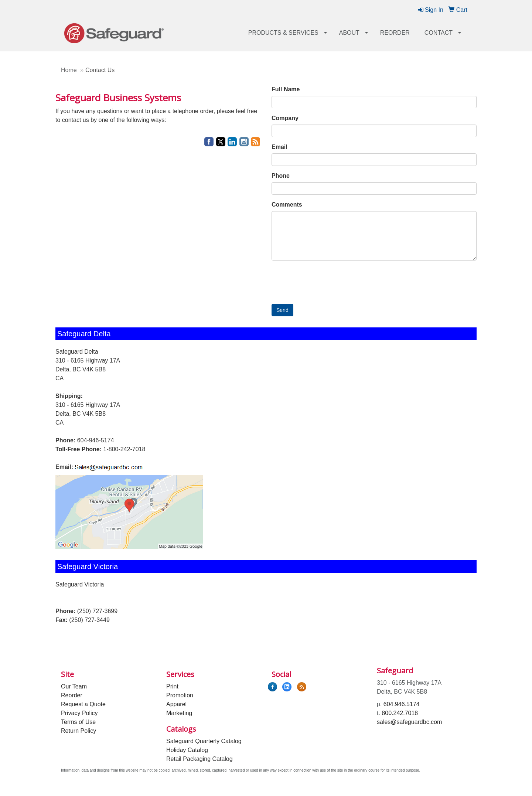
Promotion (180, 695)
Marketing (179, 713)
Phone (281, 176)
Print (172, 686)
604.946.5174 (402, 704)
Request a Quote (83, 704)
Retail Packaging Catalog (199, 759)
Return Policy (79, 731)
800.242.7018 (400, 713)
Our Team (74, 686)
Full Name (286, 89)
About (349, 33)
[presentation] (328, 280)
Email (279, 147)
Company (285, 118)
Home (69, 70)
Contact (439, 33)
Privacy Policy (79, 713)
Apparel (176, 704)
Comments (287, 205)
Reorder (395, 33)
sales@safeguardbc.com (409, 722)
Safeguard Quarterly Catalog (204, 741)
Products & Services (283, 33)
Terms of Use (78, 722)
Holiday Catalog (187, 750)
